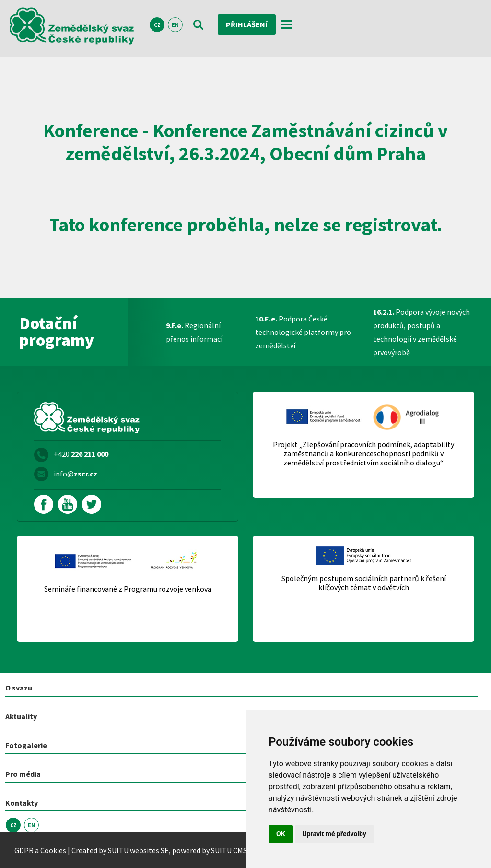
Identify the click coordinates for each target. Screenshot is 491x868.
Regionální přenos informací (194, 332)
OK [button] (281, 834)
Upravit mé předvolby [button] (334, 834)
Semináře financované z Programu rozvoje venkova (128, 589)
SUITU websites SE (138, 850)
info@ (76, 474)
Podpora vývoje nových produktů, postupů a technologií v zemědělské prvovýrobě (421, 332)
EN (175, 25)
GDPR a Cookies (40, 850)
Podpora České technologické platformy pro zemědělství (303, 332)
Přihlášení (247, 24)
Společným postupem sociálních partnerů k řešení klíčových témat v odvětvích (364, 583)
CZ (157, 25)
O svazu (19, 688)
